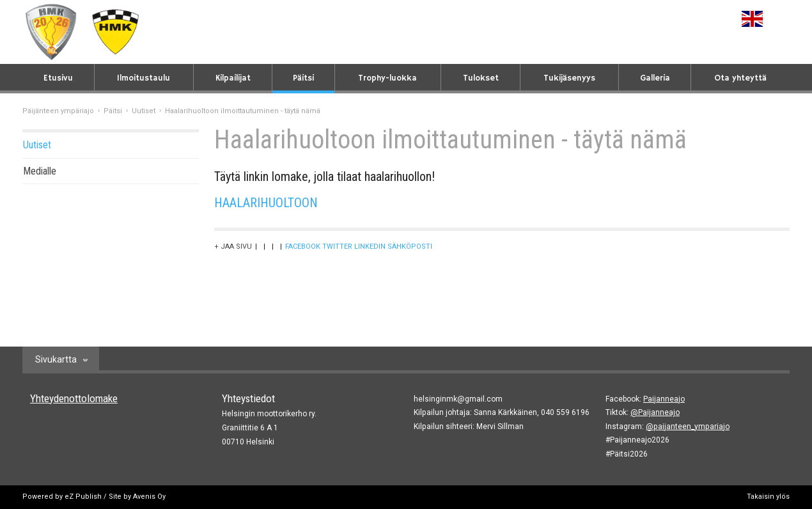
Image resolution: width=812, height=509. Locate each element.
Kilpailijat (233, 78)
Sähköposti (410, 247)
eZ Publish (83, 497)
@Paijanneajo (655, 412)
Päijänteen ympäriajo (58, 111)
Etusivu (58, 78)
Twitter (337, 247)
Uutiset (144, 111)
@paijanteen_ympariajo (688, 427)
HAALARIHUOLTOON (268, 203)
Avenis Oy (149, 497)
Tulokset (481, 78)
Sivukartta (56, 359)
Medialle (40, 171)
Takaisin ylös (768, 497)
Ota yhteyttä (740, 78)
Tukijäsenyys (569, 78)
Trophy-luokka (387, 78)
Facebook (303, 247)
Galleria (655, 78)
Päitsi (303, 78)
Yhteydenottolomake (74, 398)
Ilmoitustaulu (144, 78)
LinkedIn (370, 247)
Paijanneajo (664, 399)
